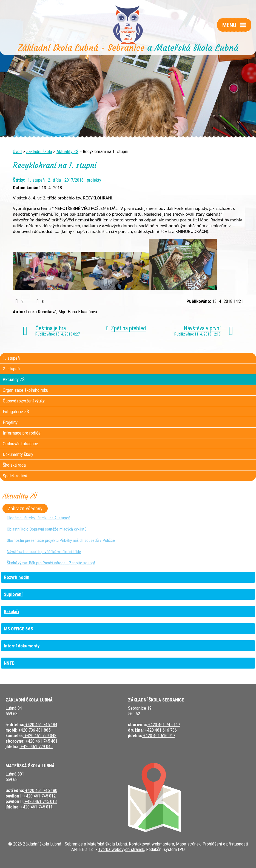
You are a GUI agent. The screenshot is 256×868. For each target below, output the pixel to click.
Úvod (17, 151)
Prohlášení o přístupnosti (225, 844)
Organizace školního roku (25, 390)
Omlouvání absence (20, 444)
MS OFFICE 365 (18, 629)
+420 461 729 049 (36, 746)
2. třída (54, 180)
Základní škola (39, 151)
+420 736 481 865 (34, 730)
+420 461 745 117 (163, 725)
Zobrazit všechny (25, 508)
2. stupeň (11, 369)
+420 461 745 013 (40, 801)
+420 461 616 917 (159, 735)
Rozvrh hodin (17, 577)
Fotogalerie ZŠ (16, 412)
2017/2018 (74, 180)
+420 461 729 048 (40, 735)
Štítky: (19, 180)
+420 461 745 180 (41, 790)
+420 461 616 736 (160, 730)
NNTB (9, 663)
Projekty (10, 422)
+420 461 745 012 (39, 796)
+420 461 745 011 (36, 807)
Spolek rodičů (15, 476)
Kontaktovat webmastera (151, 844)
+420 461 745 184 (41, 725)
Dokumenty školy (18, 454)
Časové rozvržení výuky (24, 401)
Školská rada (14, 465)
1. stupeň (36, 180)
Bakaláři (11, 611)
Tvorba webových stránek (121, 849)
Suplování (13, 594)
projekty (94, 180)
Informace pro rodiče (22, 433)
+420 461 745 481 (41, 741)
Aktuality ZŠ (67, 151)
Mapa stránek (188, 844)
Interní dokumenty (22, 646)
